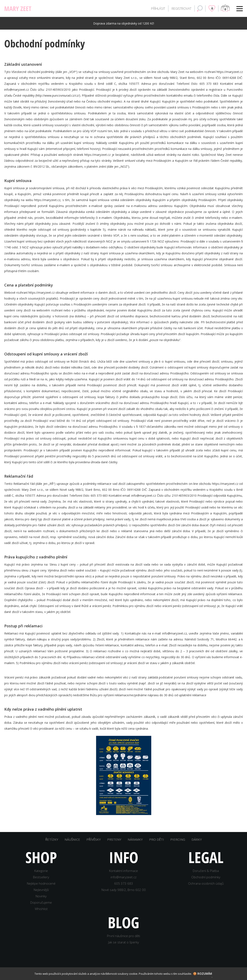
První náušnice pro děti (123, 936)
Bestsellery (41, 877)
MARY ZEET (18, 9)
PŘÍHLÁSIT (158, 8)
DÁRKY (197, 839)
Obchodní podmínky (206, 877)
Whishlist (41, 909)
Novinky (41, 896)
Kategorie (41, 871)
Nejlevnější (41, 890)
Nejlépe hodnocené (41, 883)
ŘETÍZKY (52, 839)
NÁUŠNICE (72, 839)
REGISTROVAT (181, 8)
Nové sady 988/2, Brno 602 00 (124, 890)
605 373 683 (124, 883)
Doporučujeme (41, 902)
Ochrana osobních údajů (206, 883)
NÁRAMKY (135, 839)
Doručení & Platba (206, 871)
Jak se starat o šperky (124, 942)
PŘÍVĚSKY (94, 839)
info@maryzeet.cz (123, 877)
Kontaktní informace (123, 871)
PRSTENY (114, 839)
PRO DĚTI (157, 839)
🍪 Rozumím (203, 974)
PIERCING (178, 839)
